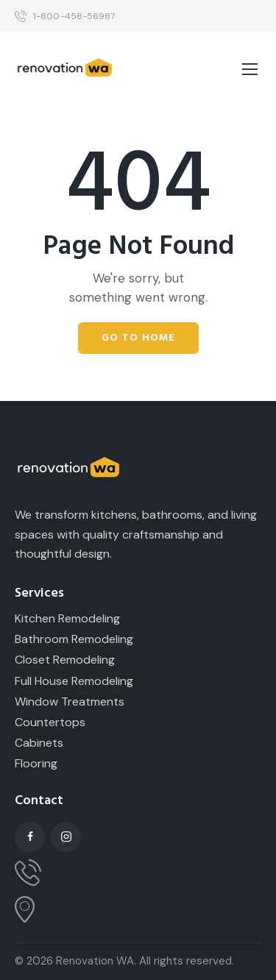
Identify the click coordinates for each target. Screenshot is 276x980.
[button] (250, 70)
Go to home (138, 338)
